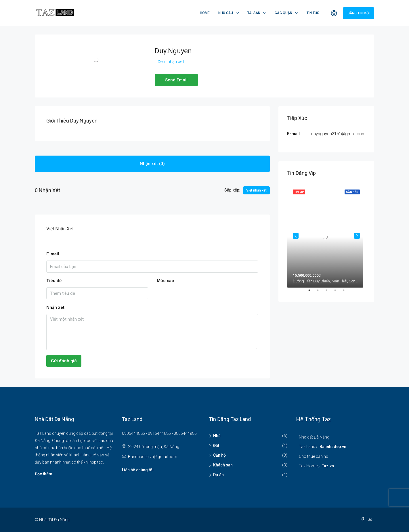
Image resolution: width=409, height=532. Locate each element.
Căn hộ (219, 455)
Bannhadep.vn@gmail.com (153, 457)
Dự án (218, 475)
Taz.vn (328, 466)
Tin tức (313, 13)
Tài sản (254, 13)
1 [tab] (312, 292)
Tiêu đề (54, 281)
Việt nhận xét (256, 190)
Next (357, 236)
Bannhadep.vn (333, 447)
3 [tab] (329, 292)
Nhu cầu (226, 13)
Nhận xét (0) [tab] (152, 164)
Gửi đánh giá (64, 361)
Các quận (283, 13)
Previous (296, 236)
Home (205, 13)
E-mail (53, 254)
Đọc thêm (44, 474)
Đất (216, 445)
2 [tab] (321, 292)
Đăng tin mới (359, 13)
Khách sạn (223, 465)
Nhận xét (55, 307)
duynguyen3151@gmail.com (338, 134)
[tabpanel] (326, 236)
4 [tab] (338, 292)
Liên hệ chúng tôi (138, 470)
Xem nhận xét (171, 62)
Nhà (217, 436)
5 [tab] (347, 292)
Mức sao (165, 281)
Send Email (176, 80)
